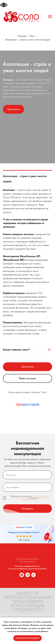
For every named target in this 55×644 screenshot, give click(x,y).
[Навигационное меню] (50, 17)
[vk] (33, 576)
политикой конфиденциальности (35, 499)
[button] (13, 109)
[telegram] (28, 576)
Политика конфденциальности (28, 566)
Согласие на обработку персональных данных (27, 569)
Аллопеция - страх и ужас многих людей (27, 40)
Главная (22, 36)
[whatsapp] (22, 576)
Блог (32, 36)
